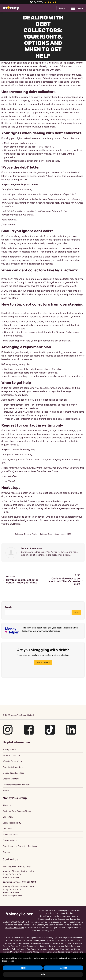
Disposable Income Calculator (16, 785)
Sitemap (6, 790)
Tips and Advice (31, 534)
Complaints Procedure (13, 767)
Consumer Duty (10, 840)
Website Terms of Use (13, 761)
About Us (7, 805)
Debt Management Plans (17, 405)
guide (64, 922)
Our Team (7, 829)
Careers (6, 852)
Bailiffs (5, 123)
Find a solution (43, 662)
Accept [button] (63, 968)
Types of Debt (11, 419)
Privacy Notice (9, 749)
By (46, 534)
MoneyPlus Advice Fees (13, 773)
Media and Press (10, 834)
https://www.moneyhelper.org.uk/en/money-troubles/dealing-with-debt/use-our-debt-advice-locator (42, 919)
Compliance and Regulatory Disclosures (21, 846)
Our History (8, 817)
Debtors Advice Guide (14, 928)
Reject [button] (23, 968)
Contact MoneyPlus (11, 517)
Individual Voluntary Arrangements (22, 412)
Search (8, 607)
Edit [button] (43, 974)
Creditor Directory (11, 779)
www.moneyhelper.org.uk (48, 631)
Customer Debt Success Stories (17, 811)
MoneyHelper (13, 524)
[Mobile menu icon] (77, 8)
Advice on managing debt (43, 930)
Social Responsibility (12, 823)
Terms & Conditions (11, 755)
